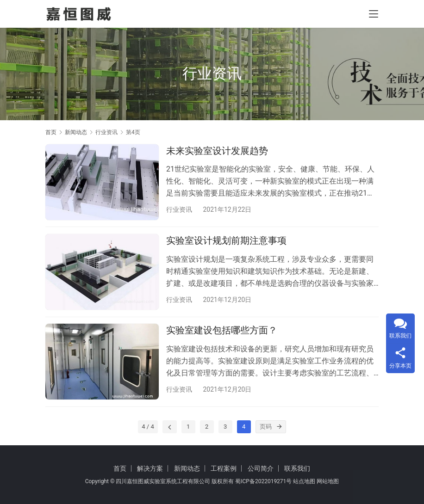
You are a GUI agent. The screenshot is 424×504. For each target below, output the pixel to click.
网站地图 (328, 481)
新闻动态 (187, 468)
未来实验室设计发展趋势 (217, 151)
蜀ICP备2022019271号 (263, 481)
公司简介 (261, 468)
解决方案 (150, 468)
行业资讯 (179, 209)
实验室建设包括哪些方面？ (222, 332)
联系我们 (297, 468)
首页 (51, 132)
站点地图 (304, 481)
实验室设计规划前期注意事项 (226, 242)
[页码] (280, 430)
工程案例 (224, 468)
